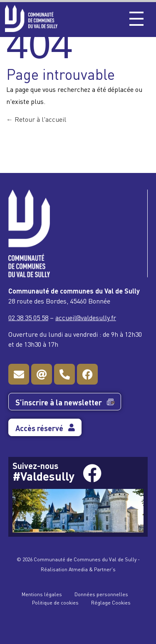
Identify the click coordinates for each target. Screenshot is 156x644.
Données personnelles (101, 594)
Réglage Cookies (111, 602)
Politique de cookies (55, 602)
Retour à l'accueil (36, 119)
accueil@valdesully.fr (86, 317)
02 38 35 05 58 (28, 317)
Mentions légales (42, 594)
